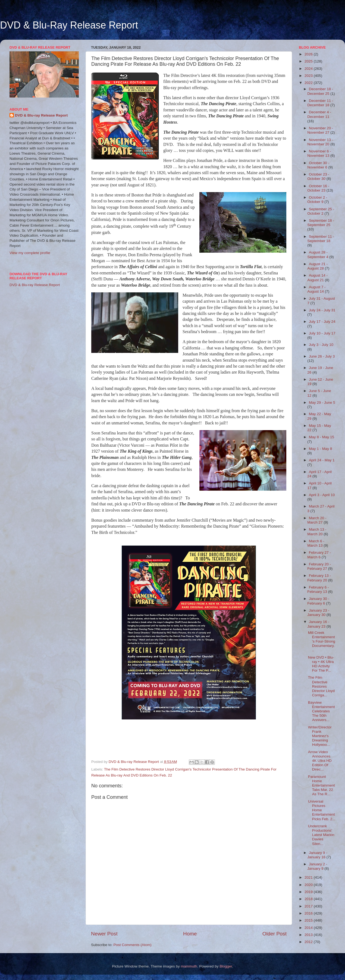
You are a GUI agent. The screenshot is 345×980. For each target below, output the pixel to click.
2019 (309, 892)
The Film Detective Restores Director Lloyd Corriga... (321, 686)
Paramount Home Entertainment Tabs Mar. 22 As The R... (322, 785)
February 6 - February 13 (318, 589)
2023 (309, 76)
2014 (309, 928)
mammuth (189, 966)
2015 (309, 920)
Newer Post (104, 934)
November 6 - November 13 (319, 153)
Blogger (226, 966)
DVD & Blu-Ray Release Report (69, 25)
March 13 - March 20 (317, 532)
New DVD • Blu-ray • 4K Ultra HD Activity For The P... (321, 664)
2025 (309, 61)
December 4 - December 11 (319, 114)
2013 (309, 935)
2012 (309, 942)
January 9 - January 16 (317, 855)
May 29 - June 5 (322, 403)
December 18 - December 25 (320, 91)
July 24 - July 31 (322, 310)
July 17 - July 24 (322, 322)
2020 (309, 885)
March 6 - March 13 (316, 543)
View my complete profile (30, 253)
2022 (309, 83)
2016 (309, 913)
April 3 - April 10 (322, 495)
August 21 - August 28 (317, 266)
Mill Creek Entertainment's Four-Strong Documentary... (322, 641)
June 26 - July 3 (322, 356)
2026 (309, 54)
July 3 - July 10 (321, 345)
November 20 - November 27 (320, 130)
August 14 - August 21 (317, 278)
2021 (309, 877)
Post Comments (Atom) (133, 945)
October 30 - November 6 (318, 165)
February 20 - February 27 (319, 566)
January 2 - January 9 (317, 866)
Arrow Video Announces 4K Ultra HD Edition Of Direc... (320, 761)
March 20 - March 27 (317, 520)
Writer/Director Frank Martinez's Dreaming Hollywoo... (320, 736)
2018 (309, 899)
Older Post (275, 934)
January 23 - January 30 (318, 613)
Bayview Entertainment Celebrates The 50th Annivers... (322, 711)
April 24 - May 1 (322, 460)
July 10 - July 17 (322, 333)
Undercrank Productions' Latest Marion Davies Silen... (321, 835)
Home (190, 934)
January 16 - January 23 (318, 624)
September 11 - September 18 (321, 239)
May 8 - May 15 (322, 437)
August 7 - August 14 (316, 289)
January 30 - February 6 (318, 601)
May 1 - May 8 (321, 449)
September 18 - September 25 (321, 223)
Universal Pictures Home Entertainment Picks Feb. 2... (322, 810)
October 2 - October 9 (317, 200)
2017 (309, 906)
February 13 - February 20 (319, 578)
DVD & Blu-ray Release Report (41, 115)
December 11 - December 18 (320, 103)
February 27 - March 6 (319, 555)
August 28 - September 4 (318, 254)
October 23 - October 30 (318, 176)
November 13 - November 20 (320, 142)
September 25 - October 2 (321, 211)
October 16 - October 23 (318, 188)
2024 (309, 69)
